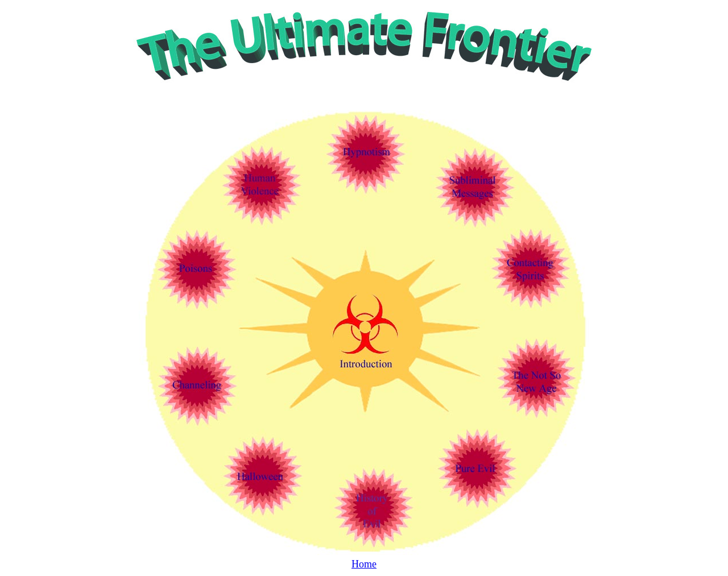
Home (364, 564)
